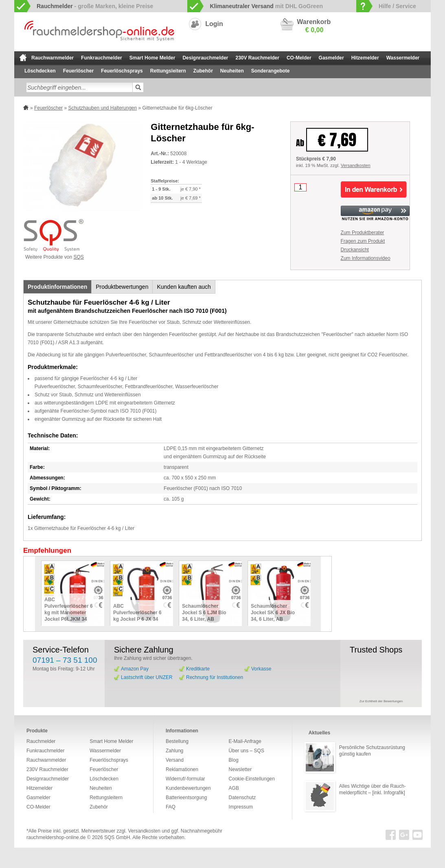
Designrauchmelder (205, 58)
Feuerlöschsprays (122, 71)
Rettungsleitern (168, 71)
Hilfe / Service (397, 6)
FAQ (171, 807)
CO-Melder (299, 58)
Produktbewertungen (122, 287)
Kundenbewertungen (188, 788)
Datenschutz (242, 798)
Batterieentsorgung (186, 798)
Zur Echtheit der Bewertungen (381, 701)
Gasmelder (331, 58)
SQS (79, 257)
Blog (234, 760)
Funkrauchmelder (102, 58)
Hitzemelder (365, 58)
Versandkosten (356, 165)
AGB (234, 788)
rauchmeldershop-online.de (56, 837)
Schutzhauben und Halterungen (102, 108)
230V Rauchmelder (258, 58)
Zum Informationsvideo (366, 258)
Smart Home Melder (152, 58)
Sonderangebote (271, 71)
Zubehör (203, 71)
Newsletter (240, 769)
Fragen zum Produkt (363, 241)
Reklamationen (182, 769)
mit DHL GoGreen (266, 6)
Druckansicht (355, 250)
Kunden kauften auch (184, 287)
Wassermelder (403, 58)
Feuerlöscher (78, 71)
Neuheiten (232, 71)
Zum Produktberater (363, 233)
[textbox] (79, 87)
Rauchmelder (41, 741)
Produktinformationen (57, 287)
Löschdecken (40, 71)
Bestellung (177, 741)
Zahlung (174, 751)
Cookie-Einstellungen (252, 779)
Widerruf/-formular (185, 779)
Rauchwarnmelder (53, 58)
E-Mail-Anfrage (245, 741)
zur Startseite (23, 57)
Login (214, 24)
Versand (175, 760)
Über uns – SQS (247, 751)
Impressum (241, 807)
